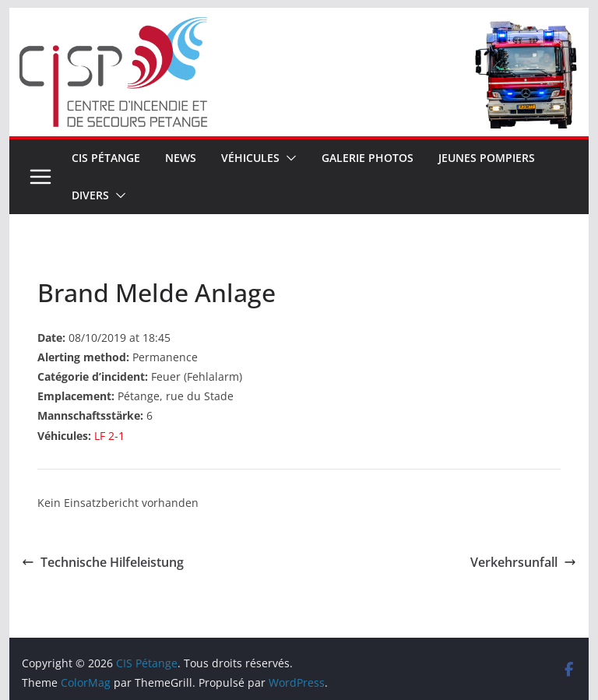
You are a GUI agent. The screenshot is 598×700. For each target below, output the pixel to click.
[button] (288, 158)
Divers (90, 195)
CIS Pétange (106, 158)
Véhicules (250, 158)
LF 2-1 (109, 436)
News (181, 158)
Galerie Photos (368, 158)
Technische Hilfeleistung (103, 562)
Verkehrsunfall (523, 562)
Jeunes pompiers (487, 158)
